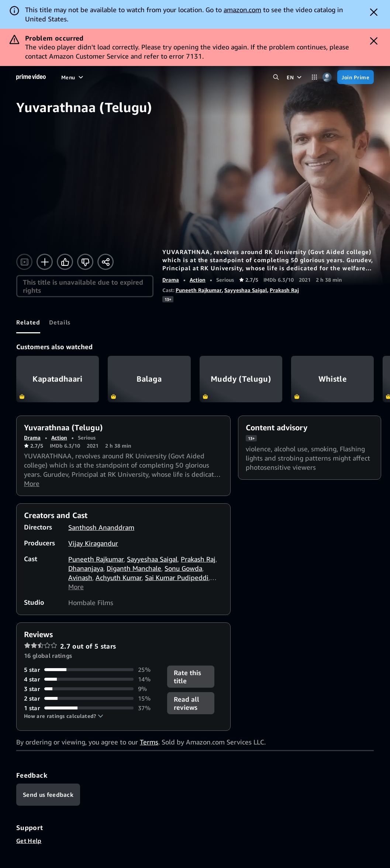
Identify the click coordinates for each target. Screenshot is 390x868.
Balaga (149, 379)
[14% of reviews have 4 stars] (91, 679)
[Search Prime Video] (276, 77)
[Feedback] (48, 795)
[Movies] (90, 77)
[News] (174, 77)
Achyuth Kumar (119, 577)
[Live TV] (199, 77)
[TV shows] (120, 77)
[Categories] (314, 77)
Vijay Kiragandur (93, 543)
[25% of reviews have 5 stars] (91, 670)
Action (198, 280)
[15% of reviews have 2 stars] (91, 698)
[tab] (28, 322)
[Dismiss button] (374, 12)
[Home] (31, 77)
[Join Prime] (356, 77)
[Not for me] (85, 262)
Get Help (29, 841)
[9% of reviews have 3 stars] (91, 689)
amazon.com (242, 10)
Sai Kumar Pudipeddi (177, 577)
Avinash (80, 577)
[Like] (65, 262)
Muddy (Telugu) (241, 379)
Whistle (332, 379)
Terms (149, 742)
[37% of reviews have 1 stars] (91, 708)
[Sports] (149, 77)
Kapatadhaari (58, 379)
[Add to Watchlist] (45, 262)
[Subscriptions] (241, 77)
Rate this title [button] (187, 677)
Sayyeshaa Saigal (246, 290)
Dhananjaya (86, 568)
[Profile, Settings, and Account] (327, 77)
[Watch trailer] (24, 262)
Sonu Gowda (183, 568)
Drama (171, 280)
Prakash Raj (284, 290)
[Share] (106, 262)
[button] (64, 716)
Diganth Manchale (134, 568)
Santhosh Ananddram (101, 527)
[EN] (295, 77)
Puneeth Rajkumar (199, 290)
